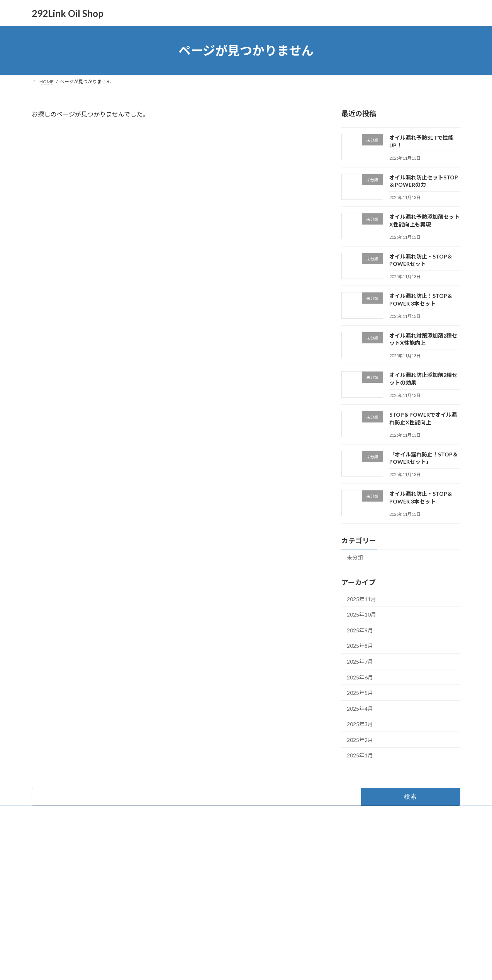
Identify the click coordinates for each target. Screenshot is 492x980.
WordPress (204, 967)
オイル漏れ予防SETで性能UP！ (365, 851)
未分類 (355, 557)
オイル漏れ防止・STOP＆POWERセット (374, 908)
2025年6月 (360, 677)
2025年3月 (360, 724)
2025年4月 (360, 709)
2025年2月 (360, 740)
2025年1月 (360, 756)
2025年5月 (360, 693)
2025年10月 (361, 614)
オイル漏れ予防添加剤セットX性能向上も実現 (380, 889)
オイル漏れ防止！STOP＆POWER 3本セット (378, 927)
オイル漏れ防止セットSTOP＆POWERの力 (376, 870)
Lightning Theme (244, 967)
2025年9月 (360, 630)
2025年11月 (361, 599)
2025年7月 (360, 661)
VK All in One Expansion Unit (296, 967)
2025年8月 (360, 646)
